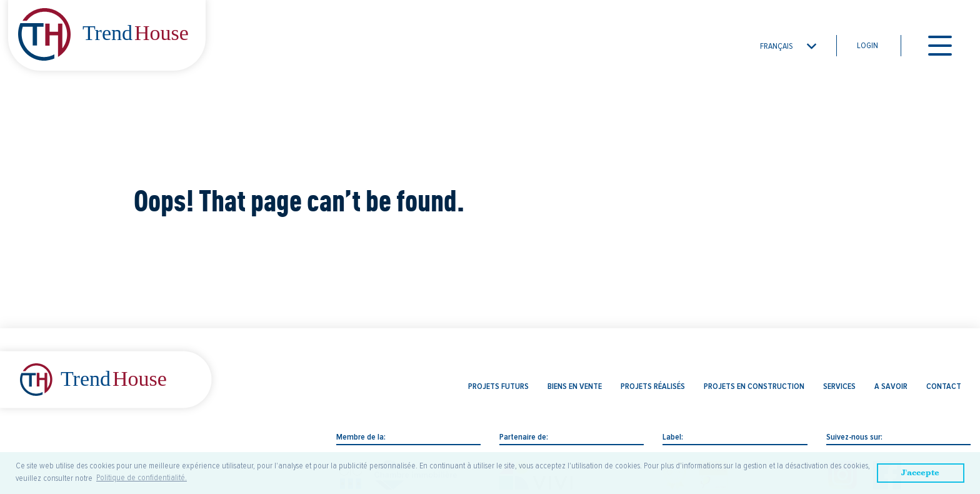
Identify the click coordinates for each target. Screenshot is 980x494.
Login (867, 46)
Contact (944, 386)
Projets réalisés (653, 386)
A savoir (891, 386)
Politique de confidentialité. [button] (142, 478)
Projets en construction (754, 386)
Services (839, 386)
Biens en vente (575, 386)
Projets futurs (498, 386)
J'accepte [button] (920, 472)
